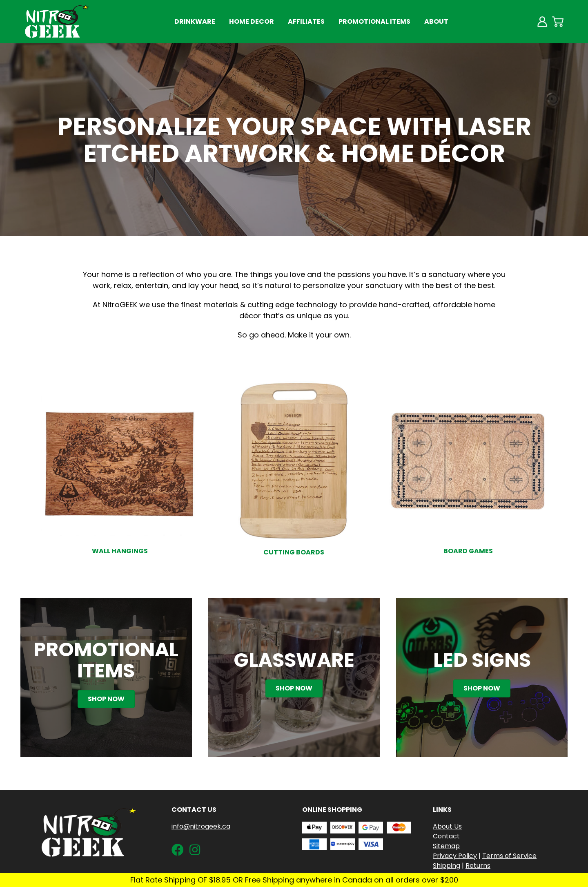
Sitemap (446, 846)
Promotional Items (374, 21)
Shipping (447, 866)
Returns (478, 866)
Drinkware (195, 21)
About (436, 21)
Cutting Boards (294, 552)
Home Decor (252, 21)
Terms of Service (509, 856)
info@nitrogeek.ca (201, 826)
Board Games (468, 551)
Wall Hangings (120, 551)
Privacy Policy (455, 856)
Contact (446, 836)
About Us (447, 826)
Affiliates (306, 21)
